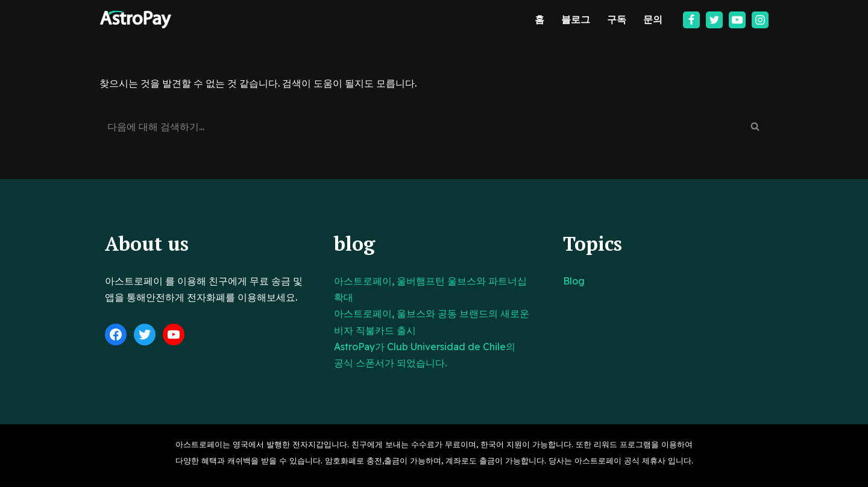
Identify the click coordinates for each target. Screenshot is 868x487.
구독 (617, 19)
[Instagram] (760, 20)
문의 (653, 19)
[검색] (420, 127)
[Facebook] (691, 20)
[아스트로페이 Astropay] (136, 20)
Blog (574, 281)
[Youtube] (737, 20)
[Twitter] (714, 20)
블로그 (576, 19)
